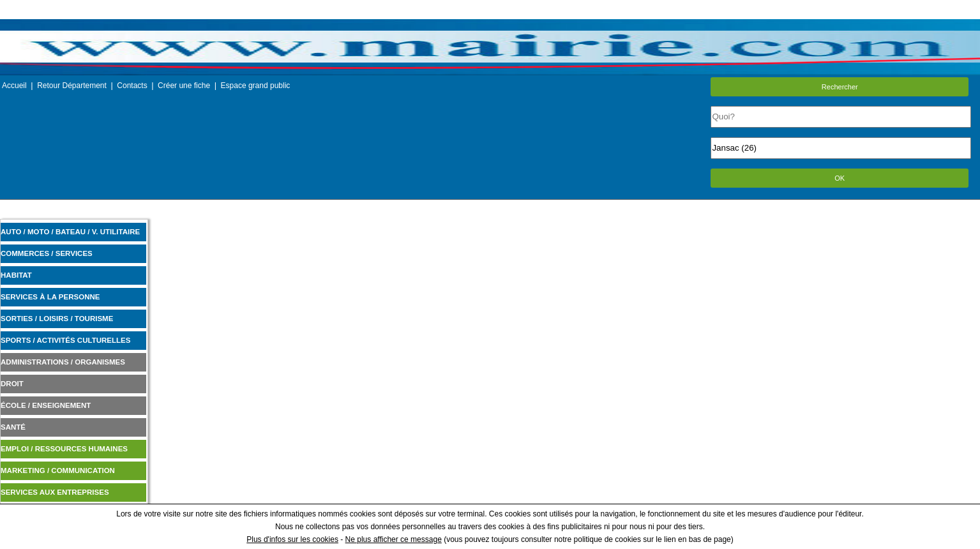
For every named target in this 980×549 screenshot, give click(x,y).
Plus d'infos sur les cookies (292, 539)
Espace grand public (256, 86)
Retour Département (72, 86)
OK (840, 178)
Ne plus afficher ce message (394, 539)
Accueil (14, 86)
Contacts (132, 86)
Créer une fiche (184, 86)
